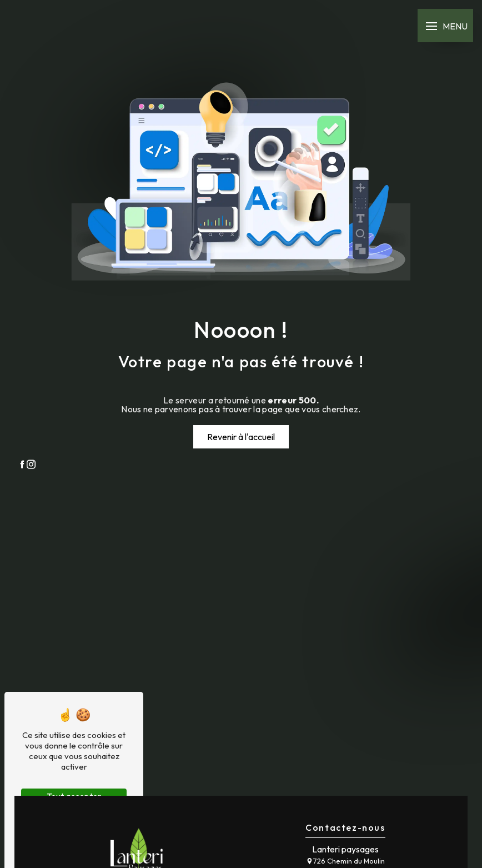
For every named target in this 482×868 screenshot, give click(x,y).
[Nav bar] (445, 26)
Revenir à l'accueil (241, 437)
